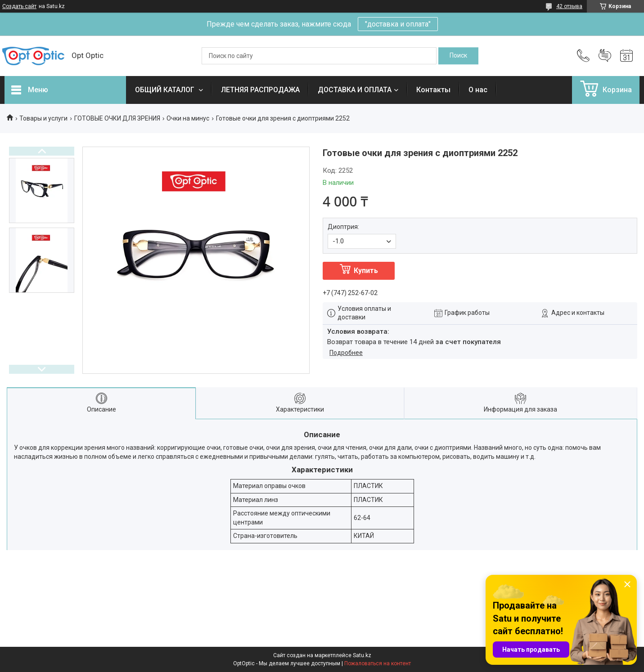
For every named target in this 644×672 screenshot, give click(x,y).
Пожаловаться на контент (378, 663)
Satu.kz (362, 655)
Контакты (433, 90)
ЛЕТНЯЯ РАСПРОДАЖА (260, 90)
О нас (478, 90)
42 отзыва (569, 6)
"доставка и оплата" (398, 24)
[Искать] (458, 56)
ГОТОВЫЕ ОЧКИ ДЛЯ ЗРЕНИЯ (117, 118)
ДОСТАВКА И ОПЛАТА (355, 90)
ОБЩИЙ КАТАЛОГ (166, 90)
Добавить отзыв (605, 56)
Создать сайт (19, 6)
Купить (366, 271)
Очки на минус (188, 118)
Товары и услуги (43, 118)
